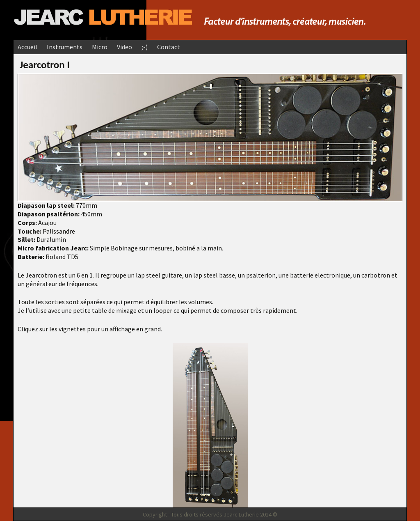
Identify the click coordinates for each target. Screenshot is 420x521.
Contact (169, 47)
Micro (100, 47)
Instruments (65, 47)
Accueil (27, 47)
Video (124, 47)
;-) (145, 47)
